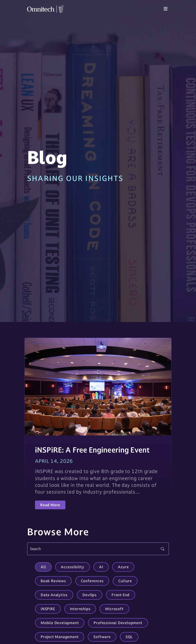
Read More (50, 505)
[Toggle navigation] (166, 9)
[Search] (98, 549)
